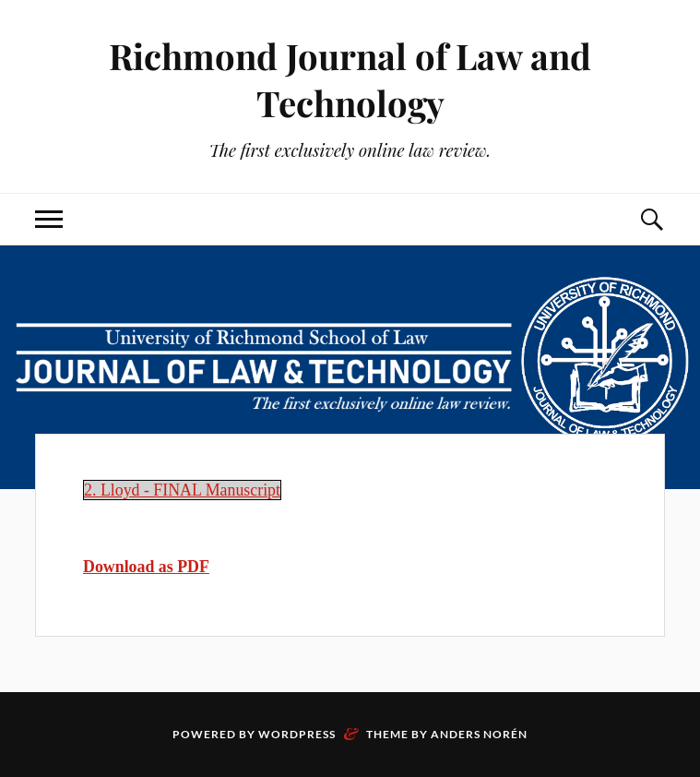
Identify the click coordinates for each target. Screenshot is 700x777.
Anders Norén (479, 734)
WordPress (297, 734)
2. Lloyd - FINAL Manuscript (182, 490)
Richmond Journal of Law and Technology (350, 79)
